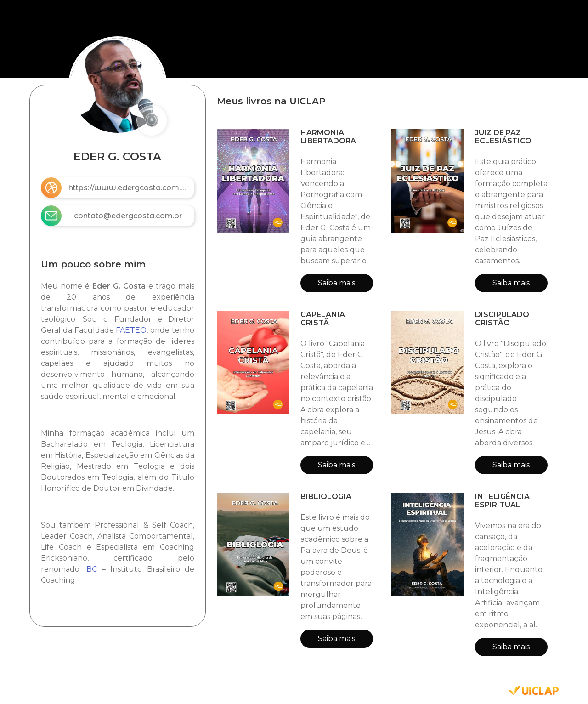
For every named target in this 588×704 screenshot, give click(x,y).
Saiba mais (336, 283)
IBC (90, 569)
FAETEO (131, 330)
